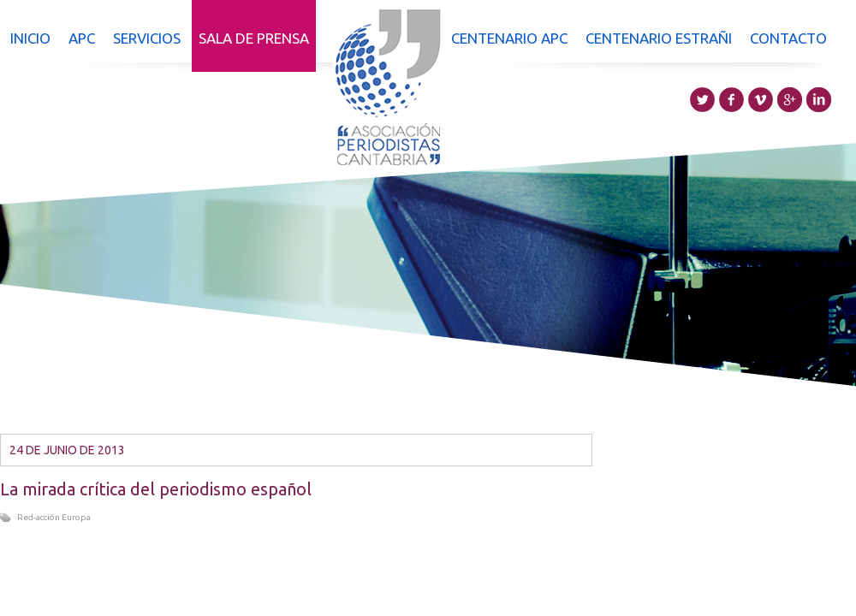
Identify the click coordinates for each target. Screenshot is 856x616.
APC (82, 38)
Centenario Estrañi (659, 38)
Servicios (147, 38)
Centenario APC (509, 38)
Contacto (788, 38)
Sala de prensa (254, 38)
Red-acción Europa (54, 517)
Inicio (30, 38)
